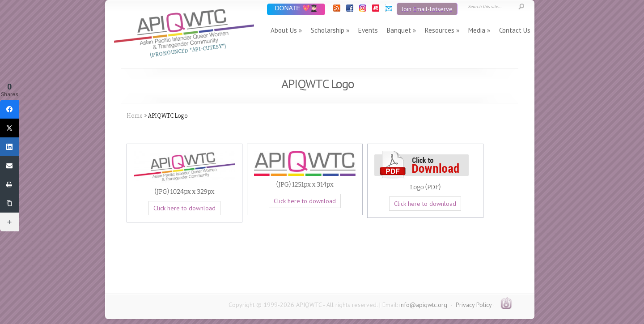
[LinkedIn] (9, 147)
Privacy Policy (474, 305)
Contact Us (515, 30)
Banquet (399, 30)
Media (477, 30)
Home (135, 115)
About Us (284, 30)
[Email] (9, 166)
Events (368, 30)
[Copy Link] (9, 203)
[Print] (9, 184)
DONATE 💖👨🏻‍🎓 (296, 9)
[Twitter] (9, 128)
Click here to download (184, 208)
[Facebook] (9, 109)
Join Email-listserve (427, 9)
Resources (440, 30)
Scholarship (328, 30)
